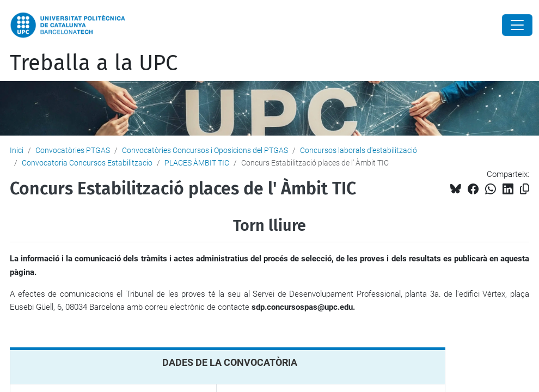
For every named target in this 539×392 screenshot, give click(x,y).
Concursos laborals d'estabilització (359, 150)
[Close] (517, 25)
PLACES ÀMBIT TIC (197, 163)
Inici (17, 150)
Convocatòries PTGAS (73, 150)
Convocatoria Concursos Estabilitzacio (87, 163)
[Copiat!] (525, 189)
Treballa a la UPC (94, 63)
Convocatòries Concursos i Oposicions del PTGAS (205, 150)
